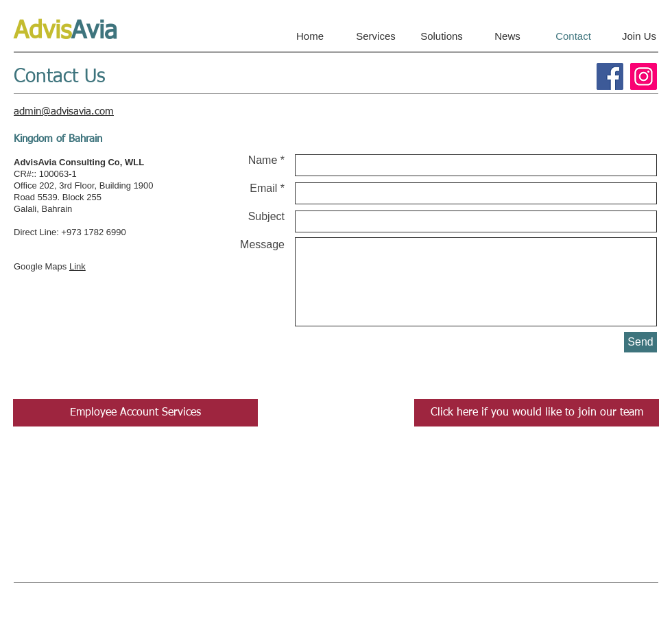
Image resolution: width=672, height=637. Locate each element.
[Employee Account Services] (135, 413)
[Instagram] (644, 76)
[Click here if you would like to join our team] (537, 413)
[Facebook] (610, 76)
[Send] (640, 342)
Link (77, 266)
